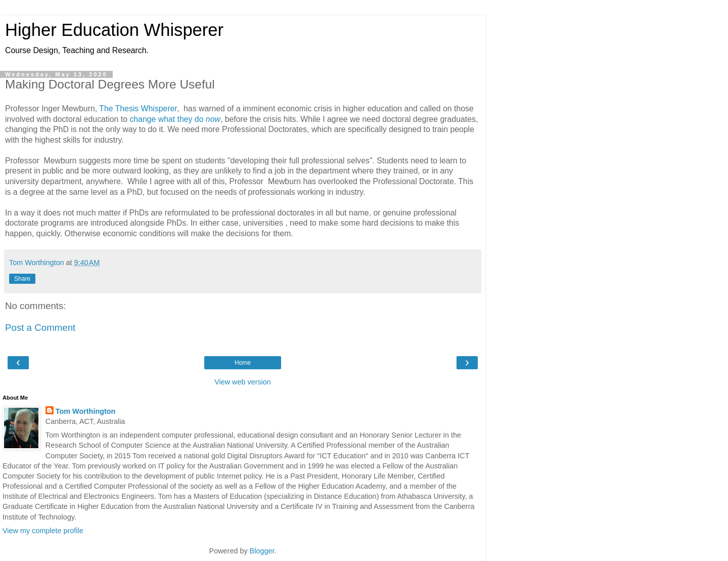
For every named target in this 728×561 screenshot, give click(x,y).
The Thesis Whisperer (138, 109)
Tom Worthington (86, 411)
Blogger (262, 551)
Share (22, 279)
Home (243, 363)
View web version (243, 382)
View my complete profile (43, 531)
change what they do (175, 119)
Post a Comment (40, 328)
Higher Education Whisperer (114, 30)
